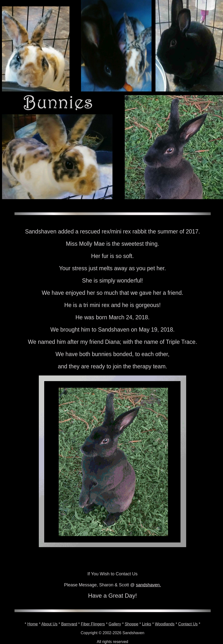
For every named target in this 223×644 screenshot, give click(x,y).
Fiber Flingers (93, 624)
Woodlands (165, 624)
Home (33, 624)
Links (146, 624)
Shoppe (132, 624)
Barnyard (69, 624)
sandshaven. (148, 585)
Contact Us (188, 624)
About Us (49, 624)
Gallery (115, 624)
